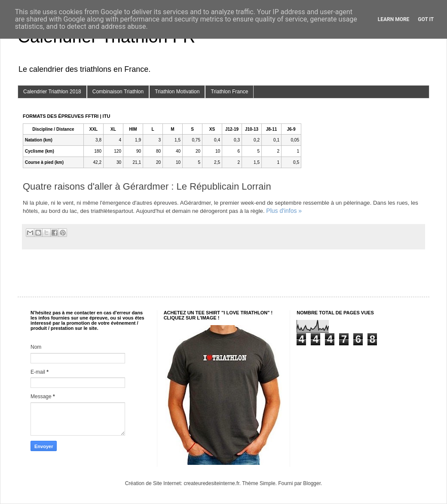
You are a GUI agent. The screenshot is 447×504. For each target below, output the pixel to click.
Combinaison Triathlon (118, 92)
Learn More (394, 19)
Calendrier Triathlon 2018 (52, 92)
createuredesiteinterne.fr (211, 483)
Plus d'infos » (284, 211)
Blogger (312, 483)
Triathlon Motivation (177, 92)
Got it (426, 19)
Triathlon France (229, 92)
